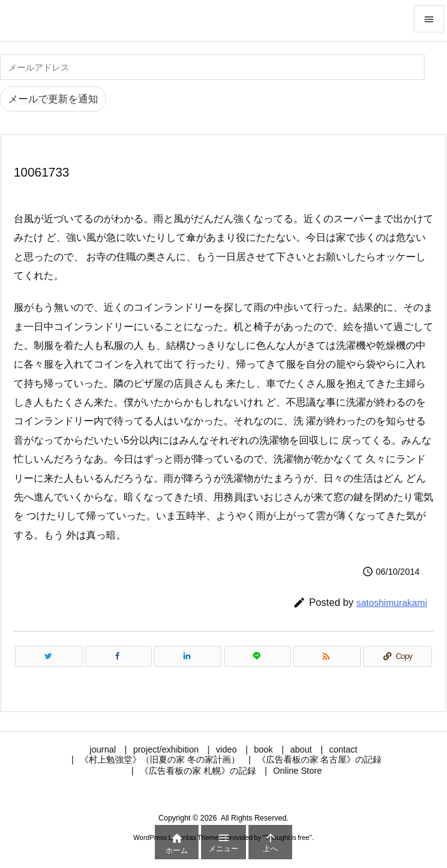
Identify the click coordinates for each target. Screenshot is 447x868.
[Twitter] (49, 656)
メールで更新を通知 (53, 99)
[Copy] (398, 656)
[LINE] (258, 656)
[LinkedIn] (188, 656)
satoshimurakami (392, 602)
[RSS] (327, 656)
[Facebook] (119, 656)
